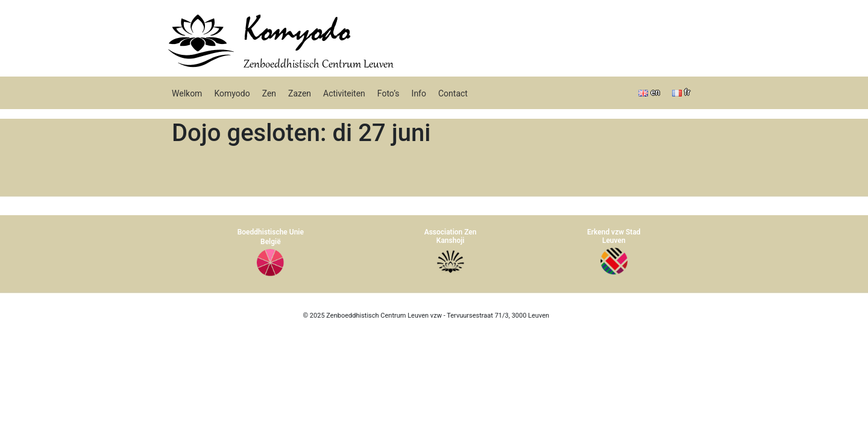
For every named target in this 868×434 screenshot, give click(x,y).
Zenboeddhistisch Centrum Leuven (319, 65)
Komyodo (297, 31)
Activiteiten (344, 93)
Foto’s (388, 93)
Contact (453, 93)
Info (419, 93)
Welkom (187, 93)
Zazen (300, 93)
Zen (269, 93)
